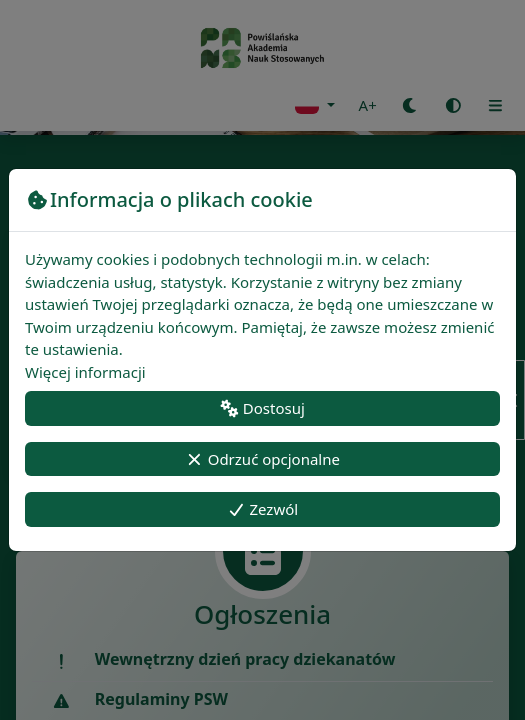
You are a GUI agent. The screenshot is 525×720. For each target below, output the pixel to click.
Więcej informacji (85, 372)
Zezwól (262, 509)
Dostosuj (262, 408)
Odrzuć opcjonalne (262, 459)
